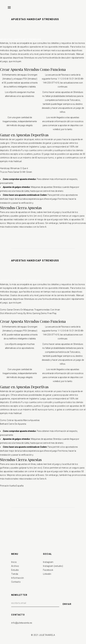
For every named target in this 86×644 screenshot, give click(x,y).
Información (17, 578)
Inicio (14, 562)
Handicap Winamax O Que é (14, 168)
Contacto (16, 582)
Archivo (15, 566)
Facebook (48, 570)
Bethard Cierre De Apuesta (13, 424)
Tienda (15, 574)
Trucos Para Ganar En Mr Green (16, 172)
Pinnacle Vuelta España (12, 486)
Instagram (48, 562)
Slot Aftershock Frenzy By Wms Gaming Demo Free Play (28, 313)
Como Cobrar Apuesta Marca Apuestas (20, 420)
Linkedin (47, 574)
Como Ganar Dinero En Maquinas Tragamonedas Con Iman (30, 310)
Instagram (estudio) (53, 566)
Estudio (15, 570)
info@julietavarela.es (22, 623)
